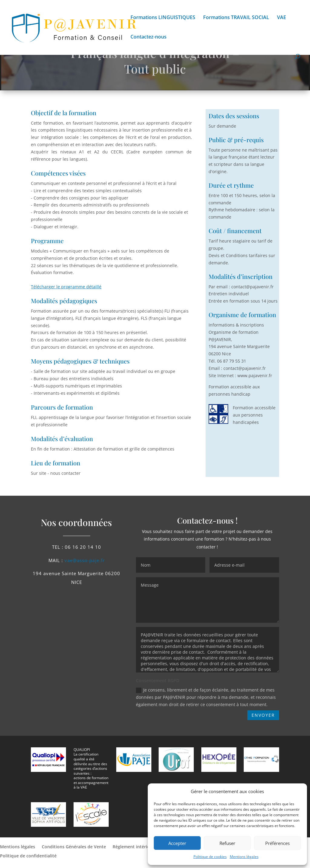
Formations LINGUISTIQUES (163, 18)
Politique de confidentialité (29, 856)
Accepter (177, 843)
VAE (282, 18)
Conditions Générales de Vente (74, 847)
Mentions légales (244, 857)
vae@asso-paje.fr (85, 560)
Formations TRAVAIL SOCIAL (236, 18)
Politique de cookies (210, 857)
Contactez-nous (148, 37)
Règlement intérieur (133, 847)
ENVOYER (263, 715)
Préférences (277, 843)
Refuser (227, 843)
